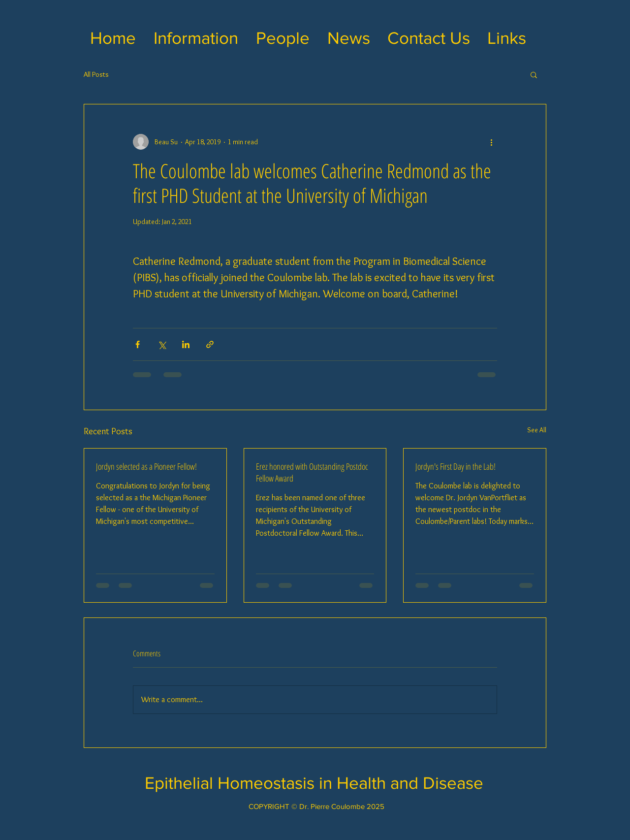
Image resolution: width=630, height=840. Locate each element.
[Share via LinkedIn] (186, 344)
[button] (196, 38)
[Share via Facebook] (138, 344)
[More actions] (491, 142)
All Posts (96, 74)
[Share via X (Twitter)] (162, 344)
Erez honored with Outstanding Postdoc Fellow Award (312, 472)
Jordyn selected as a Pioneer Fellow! (146, 466)
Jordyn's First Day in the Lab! (456, 466)
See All (537, 430)
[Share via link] (210, 344)
